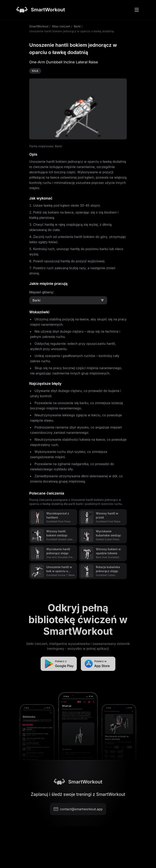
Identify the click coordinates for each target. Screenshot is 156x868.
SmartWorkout (39, 26)
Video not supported (78, 109)
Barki (77, 26)
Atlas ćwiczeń (61, 26)
